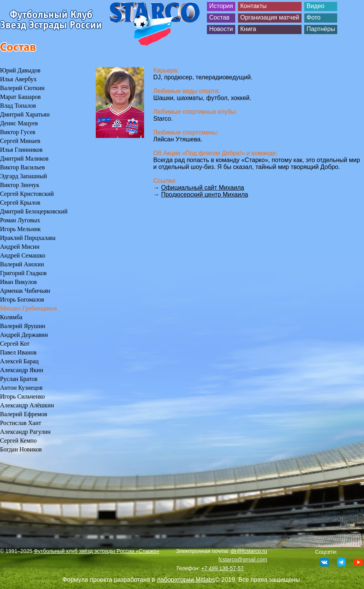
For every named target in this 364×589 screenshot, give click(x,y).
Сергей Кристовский (27, 194)
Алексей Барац (19, 361)
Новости (221, 29)
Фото (314, 17)
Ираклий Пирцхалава (28, 238)
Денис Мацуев (19, 123)
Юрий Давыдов (20, 70)
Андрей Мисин (20, 247)
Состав (219, 17)
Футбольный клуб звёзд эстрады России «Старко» (97, 551)
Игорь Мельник (20, 229)
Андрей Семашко (23, 255)
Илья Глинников (21, 150)
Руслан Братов (19, 379)
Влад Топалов (18, 106)
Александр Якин (22, 370)
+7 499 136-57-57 (222, 568)
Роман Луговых (20, 220)
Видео (316, 6)
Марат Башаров (20, 97)
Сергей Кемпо (18, 441)
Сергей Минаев (20, 141)
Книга (248, 29)
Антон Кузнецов (21, 388)
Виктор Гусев (18, 132)
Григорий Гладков (23, 273)
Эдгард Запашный (24, 176)
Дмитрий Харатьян (25, 114)
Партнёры (321, 29)
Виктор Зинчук (20, 185)
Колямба (11, 317)
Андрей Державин (24, 335)
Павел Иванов (18, 352)
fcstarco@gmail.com (243, 559)
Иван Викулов (18, 282)
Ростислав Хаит (21, 423)
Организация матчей (270, 17)
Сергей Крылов (20, 203)
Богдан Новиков (21, 449)
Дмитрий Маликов (24, 158)
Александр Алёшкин (27, 405)
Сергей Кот (15, 344)
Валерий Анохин (22, 264)
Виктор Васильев (22, 167)
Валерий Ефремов (24, 414)
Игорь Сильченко (22, 396)
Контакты (253, 6)
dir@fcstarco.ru (249, 551)
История (221, 6)
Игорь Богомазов (22, 299)
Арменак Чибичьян (25, 291)
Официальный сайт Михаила (202, 188)
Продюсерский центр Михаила (204, 194)
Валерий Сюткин (22, 88)
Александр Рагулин (25, 432)
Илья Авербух (18, 79)
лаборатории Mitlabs (186, 580)
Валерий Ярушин (23, 326)
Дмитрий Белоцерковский (34, 211)
